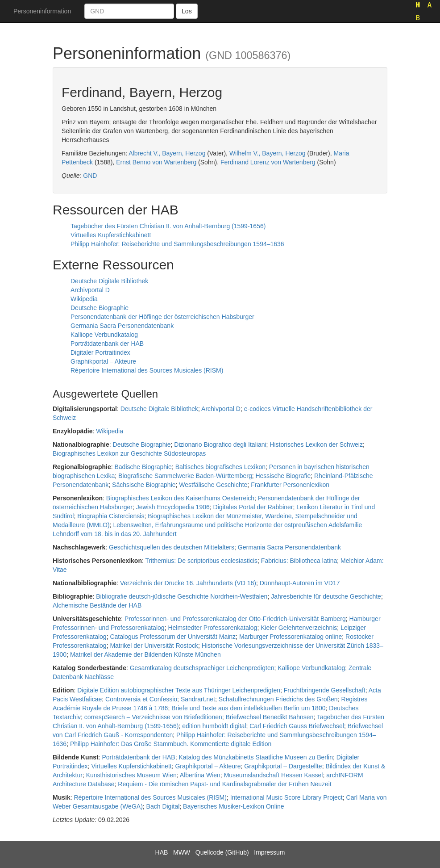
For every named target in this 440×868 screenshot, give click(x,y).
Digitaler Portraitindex (100, 352)
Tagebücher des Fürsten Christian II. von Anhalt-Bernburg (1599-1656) (168, 226)
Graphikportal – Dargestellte (283, 766)
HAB (162, 852)
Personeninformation (42, 11)
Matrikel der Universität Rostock (154, 646)
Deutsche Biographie (100, 308)
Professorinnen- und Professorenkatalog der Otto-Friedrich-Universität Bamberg (235, 619)
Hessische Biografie (283, 476)
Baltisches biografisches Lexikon (220, 467)
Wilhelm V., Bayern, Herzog (268, 153)
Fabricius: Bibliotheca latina (299, 561)
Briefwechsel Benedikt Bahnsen (270, 717)
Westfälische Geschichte (213, 485)
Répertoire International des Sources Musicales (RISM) (147, 370)
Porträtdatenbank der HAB (107, 344)
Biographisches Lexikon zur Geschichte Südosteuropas (129, 453)
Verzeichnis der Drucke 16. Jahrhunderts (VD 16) (188, 583)
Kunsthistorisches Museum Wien (131, 775)
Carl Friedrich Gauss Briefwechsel (297, 726)
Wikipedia (84, 299)
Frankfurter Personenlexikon (290, 485)
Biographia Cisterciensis (111, 516)
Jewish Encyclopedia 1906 (173, 507)
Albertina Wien (200, 775)
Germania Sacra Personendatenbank (122, 326)
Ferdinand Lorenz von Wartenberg (268, 162)
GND (90, 176)
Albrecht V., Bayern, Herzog (167, 153)
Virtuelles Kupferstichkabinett (111, 235)
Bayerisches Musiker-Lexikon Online (233, 806)
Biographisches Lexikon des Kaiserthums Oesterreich (180, 498)
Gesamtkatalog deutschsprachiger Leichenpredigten (202, 668)
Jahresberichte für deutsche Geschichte (326, 596)
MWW (182, 852)
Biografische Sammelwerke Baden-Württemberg (185, 476)
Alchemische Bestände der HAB (97, 605)
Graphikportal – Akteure (103, 361)
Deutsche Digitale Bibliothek (109, 281)
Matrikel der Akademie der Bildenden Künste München (145, 654)
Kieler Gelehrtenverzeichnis (299, 628)
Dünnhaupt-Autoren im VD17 (300, 583)
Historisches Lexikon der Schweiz (316, 444)
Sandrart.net (198, 699)
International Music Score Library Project (286, 797)
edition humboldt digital (214, 726)
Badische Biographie (143, 467)
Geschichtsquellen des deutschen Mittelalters (172, 547)
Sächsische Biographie (144, 485)
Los (187, 11)
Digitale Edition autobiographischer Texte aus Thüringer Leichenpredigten (179, 690)
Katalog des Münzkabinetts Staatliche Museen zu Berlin (256, 757)
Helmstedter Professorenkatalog (212, 628)
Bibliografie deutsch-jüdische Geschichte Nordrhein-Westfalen (182, 596)
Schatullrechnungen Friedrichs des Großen (278, 699)
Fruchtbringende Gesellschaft (325, 690)
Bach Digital (163, 806)
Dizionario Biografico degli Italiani (220, 444)
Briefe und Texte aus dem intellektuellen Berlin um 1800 (248, 708)
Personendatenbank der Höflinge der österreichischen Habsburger (162, 317)
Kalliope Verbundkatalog (104, 335)
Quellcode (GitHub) (222, 852)
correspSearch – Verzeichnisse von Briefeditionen (153, 717)
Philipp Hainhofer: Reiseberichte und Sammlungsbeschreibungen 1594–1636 (177, 244)
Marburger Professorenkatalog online (291, 637)
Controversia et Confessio (141, 699)
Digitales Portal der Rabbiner (253, 507)
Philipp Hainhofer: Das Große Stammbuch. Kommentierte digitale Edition (171, 744)
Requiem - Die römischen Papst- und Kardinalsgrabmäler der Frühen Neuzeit (225, 784)
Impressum (269, 852)
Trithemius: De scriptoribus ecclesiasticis (202, 561)
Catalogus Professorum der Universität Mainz (173, 637)
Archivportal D (90, 290)
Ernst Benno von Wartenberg (156, 162)
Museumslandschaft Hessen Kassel (274, 775)
